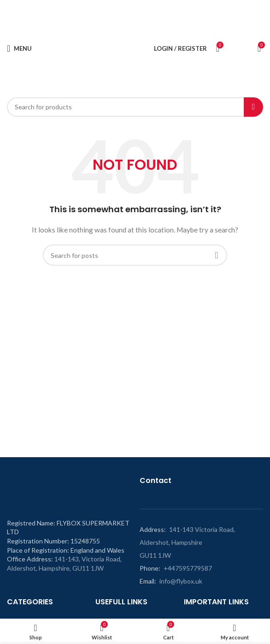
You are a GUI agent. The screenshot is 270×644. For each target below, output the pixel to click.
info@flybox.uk (181, 581)
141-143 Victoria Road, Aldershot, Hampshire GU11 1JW (187, 542)
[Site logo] (97, 48)
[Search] (135, 107)
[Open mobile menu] (19, 48)
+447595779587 (188, 568)
